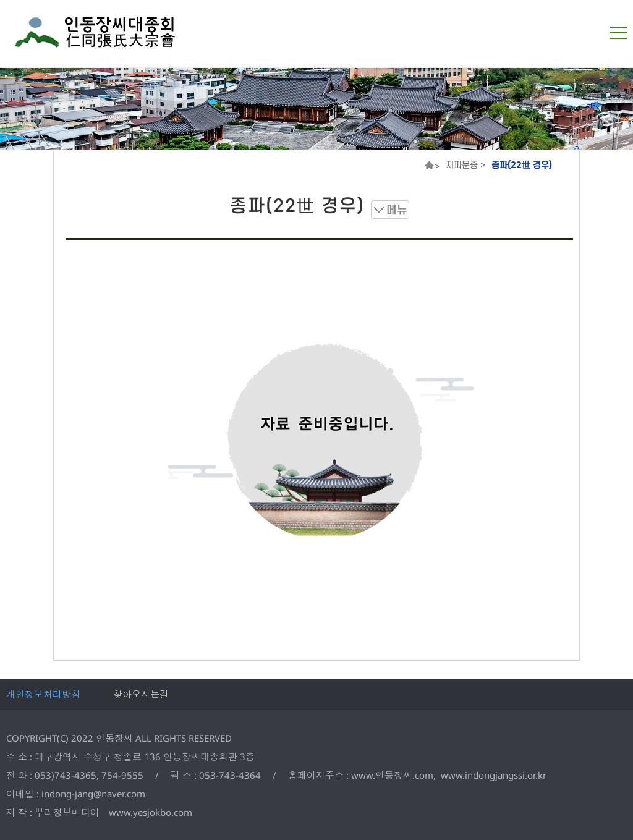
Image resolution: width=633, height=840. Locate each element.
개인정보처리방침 (43, 694)
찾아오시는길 (141, 694)
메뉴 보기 (390, 210)
